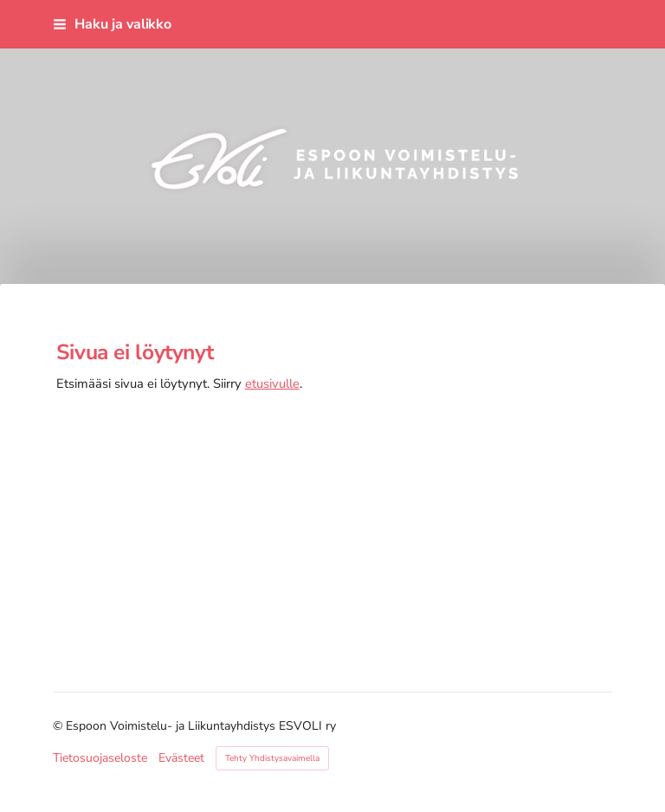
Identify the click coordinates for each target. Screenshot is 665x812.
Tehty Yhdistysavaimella (272, 758)
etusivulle (272, 383)
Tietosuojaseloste (100, 758)
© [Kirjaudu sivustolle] (59, 726)
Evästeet (181, 758)
